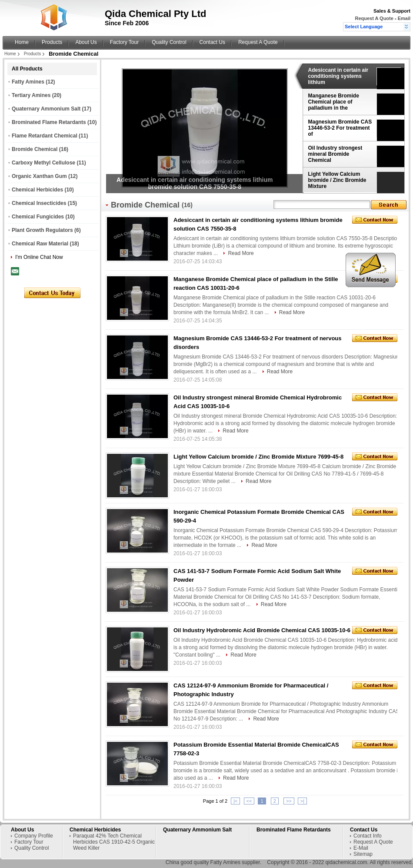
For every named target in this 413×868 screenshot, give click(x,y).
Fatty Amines (28, 82)
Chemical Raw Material (40, 244)
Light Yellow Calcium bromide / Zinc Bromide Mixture (337, 180)
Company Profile (34, 836)
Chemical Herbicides (37, 190)
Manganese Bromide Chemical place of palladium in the (334, 102)
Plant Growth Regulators (42, 230)
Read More (241, 253)
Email (404, 18)
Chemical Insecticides (39, 203)
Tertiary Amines (31, 95)
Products (52, 42)
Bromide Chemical (35, 149)
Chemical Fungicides (38, 217)
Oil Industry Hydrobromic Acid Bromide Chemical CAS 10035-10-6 (262, 630)
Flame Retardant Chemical (45, 136)
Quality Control (169, 42)
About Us (86, 42)
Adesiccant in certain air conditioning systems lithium (338, 76)
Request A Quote (374, 18)
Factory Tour (124, 42)
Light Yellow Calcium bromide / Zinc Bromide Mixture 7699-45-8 (258, 457)
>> (289, 801)
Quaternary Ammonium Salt (46, 109)
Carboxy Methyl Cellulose (43, 163)
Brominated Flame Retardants (49, 122)
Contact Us (212, 42)
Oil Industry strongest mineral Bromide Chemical (335, 154)
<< (249, 801)
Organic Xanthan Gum (39, 176)
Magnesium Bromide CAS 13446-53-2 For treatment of (340, 128)
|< (235, 801)
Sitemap (363, 854)
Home (22, 42)
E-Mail (361, 848)
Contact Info (368, 836)
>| (302, 801)
